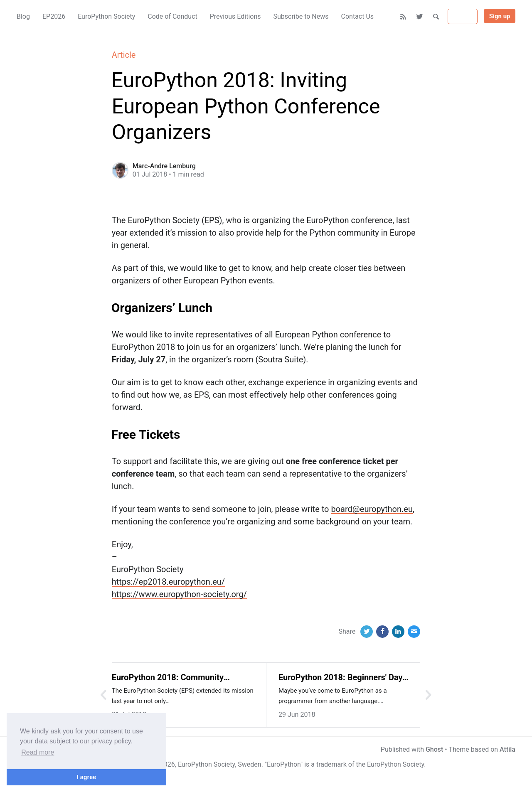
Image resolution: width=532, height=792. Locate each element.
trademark (331, 764)
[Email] (414, 632)
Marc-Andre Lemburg (164, 166)
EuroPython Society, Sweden (220, 764)
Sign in (463, 17)
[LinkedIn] (398, 632)
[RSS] (403, 17)
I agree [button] (86, 777)
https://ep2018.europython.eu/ (168, 582)
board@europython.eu (372, 509)
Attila (507, 749)
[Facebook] (382, 632)
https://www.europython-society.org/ (179, 594)
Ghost (434, 749)
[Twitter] (420, 17)
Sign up (500, 16)
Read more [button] (38, 752)
